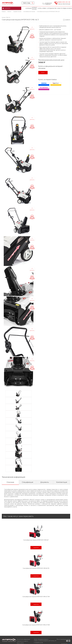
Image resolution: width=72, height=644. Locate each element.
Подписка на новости (22, 641)
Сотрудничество (52, 8)
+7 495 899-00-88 (38, 643)
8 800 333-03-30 (64, 2)
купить (40, 8)
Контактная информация (23, 639)
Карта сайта (20, 643)
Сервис (44, 8)
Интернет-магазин (35, 8)
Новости (60, 8)
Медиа (65, 8)
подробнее (36, 548)
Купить (43, 73)
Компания (29, 8)
